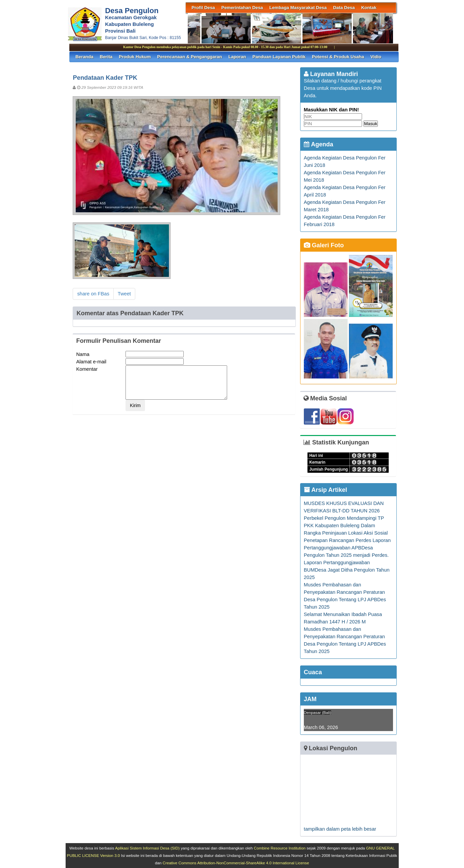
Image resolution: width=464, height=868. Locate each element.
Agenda (318, 144)
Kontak (369, 8)
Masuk (371, 124)
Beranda (84, 57)
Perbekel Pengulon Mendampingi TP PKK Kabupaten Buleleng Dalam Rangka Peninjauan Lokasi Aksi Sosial (346, 526)
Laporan (237, 57)
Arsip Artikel (326, 490)
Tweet (124, 294)
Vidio (376, 57)
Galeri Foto (324, 245)
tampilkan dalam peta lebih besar (340, 829)
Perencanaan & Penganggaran (190, 57)
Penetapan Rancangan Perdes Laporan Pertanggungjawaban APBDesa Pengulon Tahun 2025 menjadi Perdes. (347, 548)
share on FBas (93, 294)
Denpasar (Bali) (317, 712)
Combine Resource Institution (280, 848)
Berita (106, 57)
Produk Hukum (135, 57)
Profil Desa (203, 8)
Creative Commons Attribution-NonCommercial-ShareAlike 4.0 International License (236, 863)
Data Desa (344, 8)
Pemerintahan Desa (242, 8)
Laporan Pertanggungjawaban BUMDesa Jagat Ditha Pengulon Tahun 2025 (347, 570)
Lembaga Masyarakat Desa (298, 8)
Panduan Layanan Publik (279, 57)
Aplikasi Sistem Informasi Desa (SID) (147, 848)
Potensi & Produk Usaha (338, 57)
